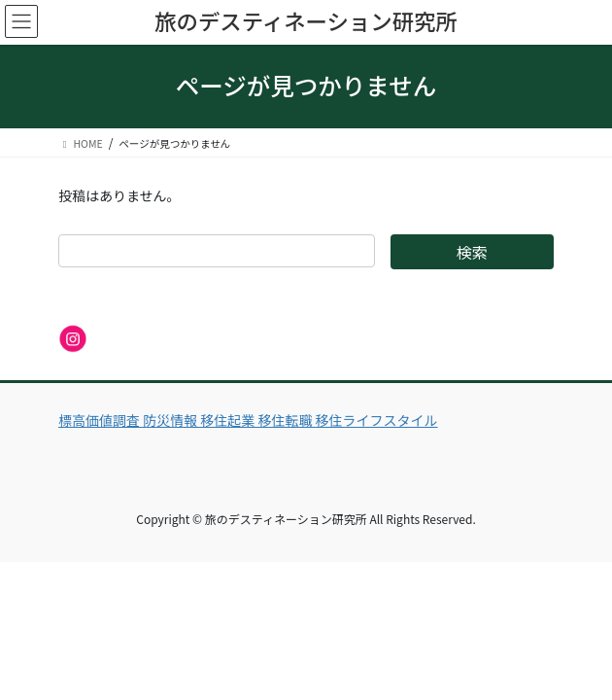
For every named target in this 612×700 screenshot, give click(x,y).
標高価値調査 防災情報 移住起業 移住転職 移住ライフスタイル (248, 420)
